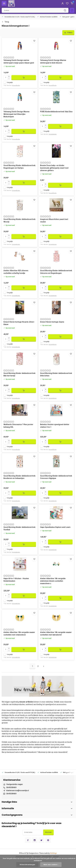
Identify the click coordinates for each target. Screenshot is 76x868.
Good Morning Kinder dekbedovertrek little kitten (56, 374)
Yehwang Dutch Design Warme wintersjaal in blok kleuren (53, 61)
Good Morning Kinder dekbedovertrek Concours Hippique (56, 477)
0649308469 (11, 787)
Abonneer (48, 832)
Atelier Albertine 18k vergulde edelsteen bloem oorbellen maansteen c (53, 581)
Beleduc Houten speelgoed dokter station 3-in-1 (55, 426)
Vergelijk (10, 82)
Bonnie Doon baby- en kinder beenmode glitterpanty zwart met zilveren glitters (54, 168)
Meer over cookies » (51, 865)
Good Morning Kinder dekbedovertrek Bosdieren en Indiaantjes (19, 477)
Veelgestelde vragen (15, 784)
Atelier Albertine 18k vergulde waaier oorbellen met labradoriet (56, 634)
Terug (5, 22)
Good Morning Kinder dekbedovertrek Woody (19, 220)
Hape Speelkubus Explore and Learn (55, 527)
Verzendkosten (16, 85)
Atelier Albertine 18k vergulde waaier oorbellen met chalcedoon (19, 634)
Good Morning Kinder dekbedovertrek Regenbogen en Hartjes (19, 167)
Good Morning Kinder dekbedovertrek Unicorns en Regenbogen (56, 272)
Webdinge (53, 853)
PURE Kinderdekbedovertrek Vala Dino (56, 112)
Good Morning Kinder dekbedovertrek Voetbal (19, 528)
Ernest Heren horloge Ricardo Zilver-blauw (19, 323)
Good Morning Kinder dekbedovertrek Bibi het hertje (19, 374)
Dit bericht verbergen (27, 865)
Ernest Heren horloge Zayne (52, 322)
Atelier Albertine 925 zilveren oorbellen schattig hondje (16, 272)
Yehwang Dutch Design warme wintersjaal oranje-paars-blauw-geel (19, 61)
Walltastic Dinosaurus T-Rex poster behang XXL (18, 426)
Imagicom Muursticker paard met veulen (54, 220)
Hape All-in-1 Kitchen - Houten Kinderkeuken (16, 580)
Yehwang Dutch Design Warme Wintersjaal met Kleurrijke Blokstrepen (16, 114)
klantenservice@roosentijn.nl (18, 790)
